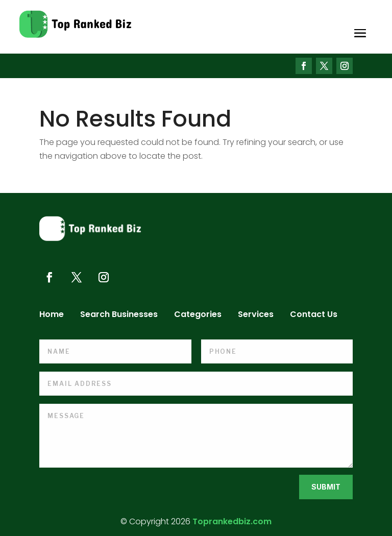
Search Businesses (119, 315)
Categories (198, 315)
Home (52, 315)
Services (256, 315)
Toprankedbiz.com (232, 521)
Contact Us (314, 315)
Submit (326, 487)
